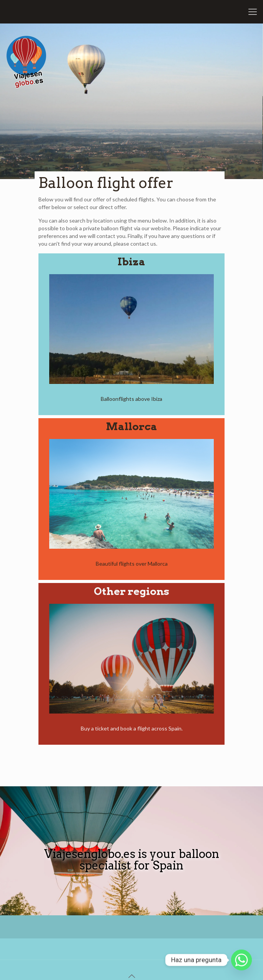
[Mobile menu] (253, 12)
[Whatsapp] (241, 960)
